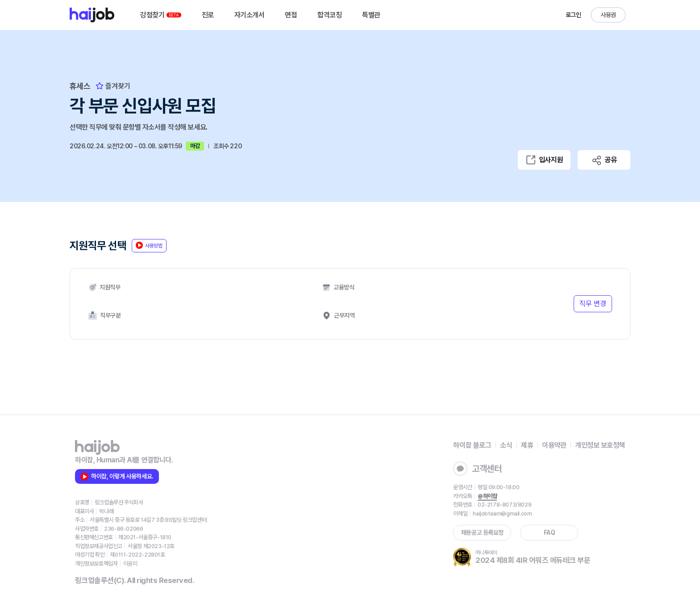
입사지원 (544, 160)
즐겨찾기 (113, 86)
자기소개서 (250, 15)
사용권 (608, 15)
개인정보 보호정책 (600, 445)
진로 (208, 15)
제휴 (527, 445)
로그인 (573, 15)
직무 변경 (593, 304)
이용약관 (554, 445)
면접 (291, 15)
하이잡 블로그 (472, 445)
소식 (506, 445)
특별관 (371, 15)
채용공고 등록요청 (482, 533)
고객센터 (477, 469)
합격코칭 (329, 15)
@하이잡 (487, 496)
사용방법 (149, 245)
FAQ (550, 533)
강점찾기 (161, 15)
